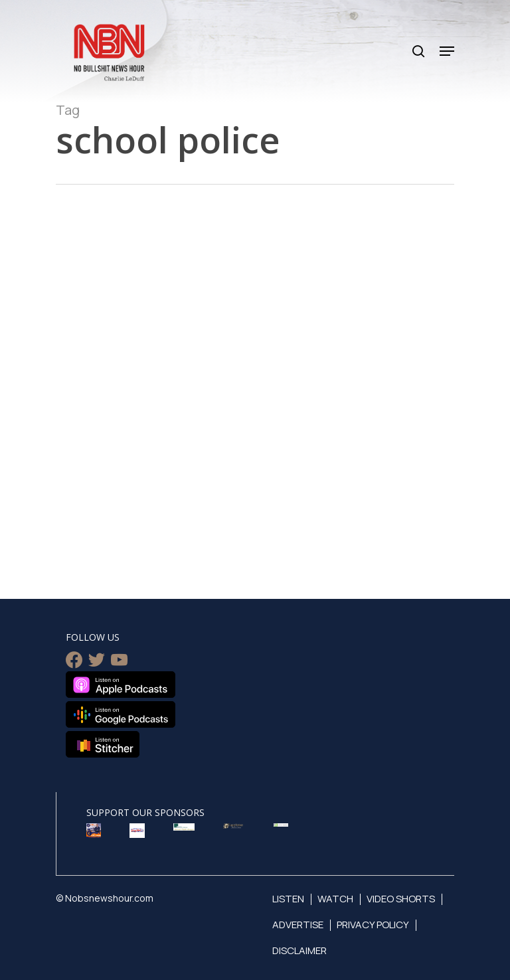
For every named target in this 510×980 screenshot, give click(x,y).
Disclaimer (299, 950)
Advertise (298, 925)
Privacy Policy (373, 925)
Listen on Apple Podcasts (121, 685)
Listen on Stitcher (103, 744)
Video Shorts (401, 899)
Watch (335, 899)
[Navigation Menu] (447, 51)
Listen (288, 899)
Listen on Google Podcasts (121, 714)
